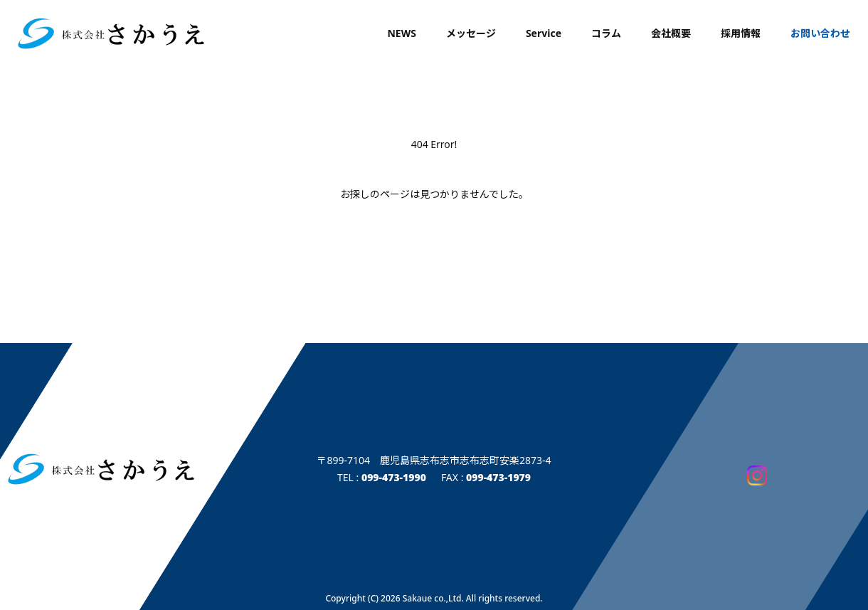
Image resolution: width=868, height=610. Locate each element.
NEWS (401, 33)
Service (544, 33)
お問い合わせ (820, 33)
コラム (606, 33)
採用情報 (741, 33)
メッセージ (471, 33)
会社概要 (671, 33)
